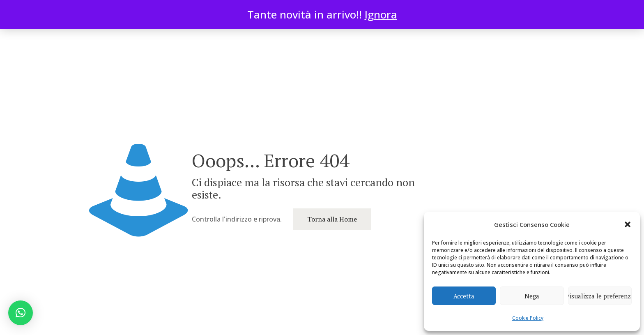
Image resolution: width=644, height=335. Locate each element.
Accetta (464, 296)
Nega (532, 296)
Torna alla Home (332, 219)
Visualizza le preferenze (600, 296)
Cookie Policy (528, 318)
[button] (628, 224)
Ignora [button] (381, 14)
